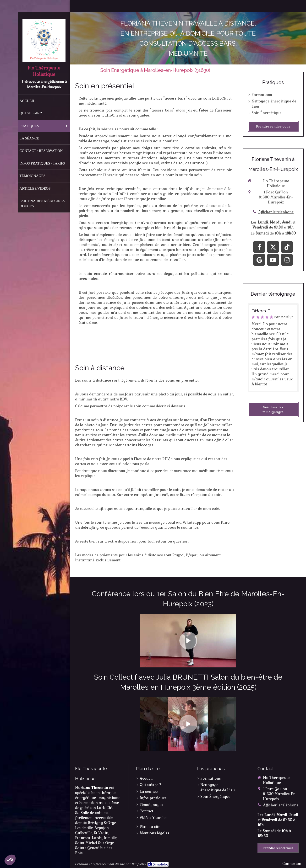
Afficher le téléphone (276, 212)
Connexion (292, 864)
